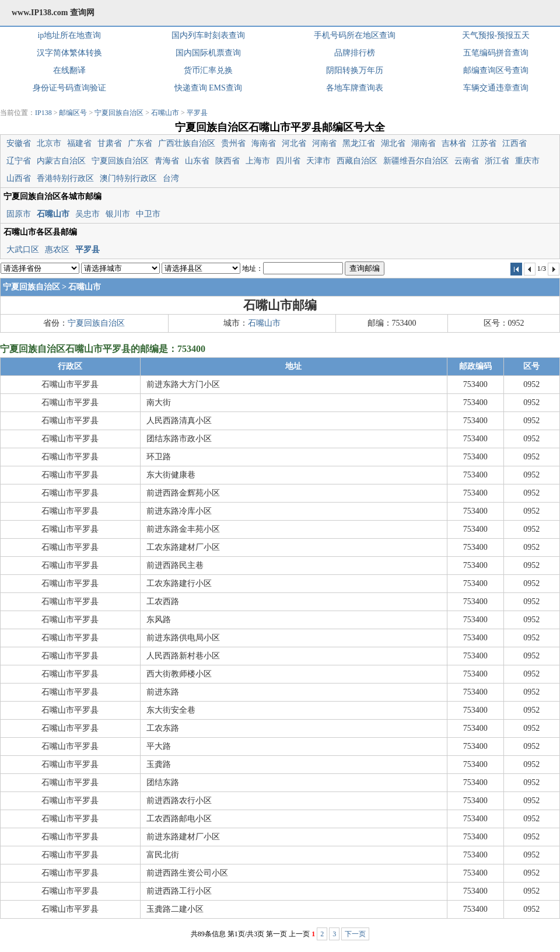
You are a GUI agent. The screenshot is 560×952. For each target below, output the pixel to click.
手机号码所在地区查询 (355, 35)
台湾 (171, 178)
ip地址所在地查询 (69, 35)
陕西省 (228, 161)
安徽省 (19, 143)
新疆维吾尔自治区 (416, 161)
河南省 (324, 143)
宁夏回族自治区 (119, 113)
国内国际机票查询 (208, 53)
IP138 (43, 113)
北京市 (49, 143)
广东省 (140, 143)
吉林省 (454, 143)
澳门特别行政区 (128, 178)
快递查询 (191, 88)
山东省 (197, 161)
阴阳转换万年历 (355, 70)
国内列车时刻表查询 (208, 35)
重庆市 (527, 161)
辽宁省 (19, 161)
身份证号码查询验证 (69, 88)
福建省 (79, 143)
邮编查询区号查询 (496, 70)
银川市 (118, 214)
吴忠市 (87, 214)
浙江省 (497, 161)
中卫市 (148, 214)
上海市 (258, 161)
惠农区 (57, 250)
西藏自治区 (357, 161)
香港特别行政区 (65, 178)
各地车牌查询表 (355, 88)
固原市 (19, 214)
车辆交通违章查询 (496, 88)
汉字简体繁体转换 (69, 53)
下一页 (355, 934)
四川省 (288, 161)
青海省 (167, 161)
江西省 (514, 143)
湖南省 (423, 143)
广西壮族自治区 (187, 143)
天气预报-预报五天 (496, 35)
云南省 (467, 161)
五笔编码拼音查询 (496, 53)
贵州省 (233, 143)
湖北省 (393, 143)
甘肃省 (110, 143)
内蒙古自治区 (61, 161)
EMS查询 (225, 88)
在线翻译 (69, 70)
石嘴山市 (165, 113)
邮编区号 (73, 113)
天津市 (318, 161)
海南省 (264, 143)
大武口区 (23, 250)
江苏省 (484, 143)
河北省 (294, 143)
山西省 (19, 178)
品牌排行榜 (355, 53)
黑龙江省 (359, 143)
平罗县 (197, 113)
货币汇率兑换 (208, 70)
